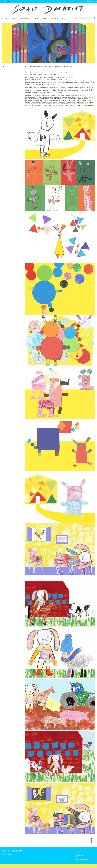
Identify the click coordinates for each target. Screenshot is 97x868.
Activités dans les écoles (16, 66)
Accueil (5, 18)
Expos (45, 18)
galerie (14, 18)
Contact (65, 18)
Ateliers (36, 18)
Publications (25, 18)
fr (5, 2)
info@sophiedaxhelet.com (82, 860)
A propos (55, 18)
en (8, 2)
